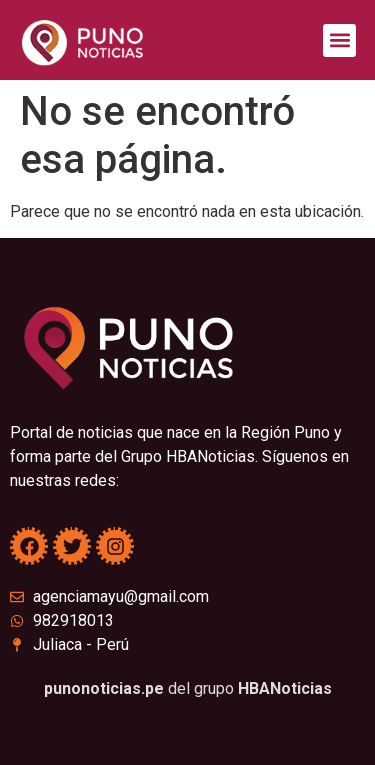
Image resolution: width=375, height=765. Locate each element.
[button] (339, 40)
